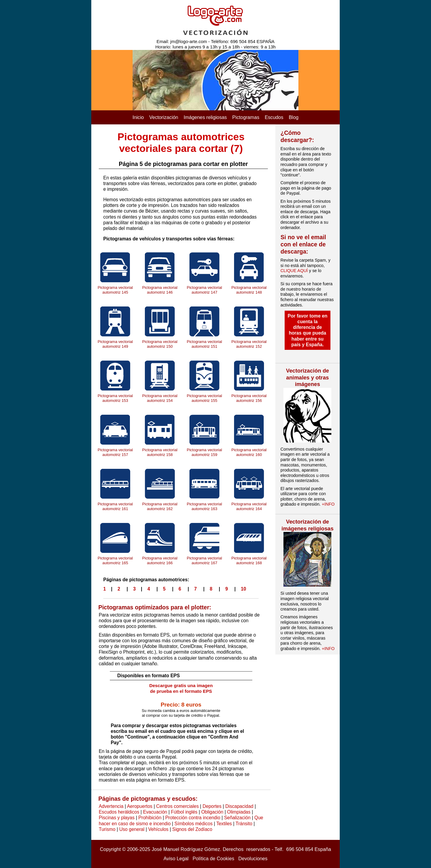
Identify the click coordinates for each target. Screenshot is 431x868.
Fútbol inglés (184, 812)
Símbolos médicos (194, 824)
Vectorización (164, 117)
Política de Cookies (214, 858)
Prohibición (150, 818)
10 (243, 589)
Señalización (237, 818)
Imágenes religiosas (205, 117)
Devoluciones (253, 858)
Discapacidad (239, 806)
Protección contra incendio (193, 818)
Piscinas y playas (117, 818)
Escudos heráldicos (119, 812)
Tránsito (244, 824)
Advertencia (111, 806)
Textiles (224, 824)
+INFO (328, 504)
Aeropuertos (140, 806)
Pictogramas (246, 117)
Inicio (138, 117)
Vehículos (158, 829)
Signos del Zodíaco (192, 829)
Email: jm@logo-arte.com (182, 41)
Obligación (212, 812)
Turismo (107, 829)
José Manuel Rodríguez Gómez (186, 849)
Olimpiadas (239, 812)
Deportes (212, 806)
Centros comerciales (177, 806)
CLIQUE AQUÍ (294, 271)
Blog (294, 117)
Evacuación (155, 812)
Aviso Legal (176, 858)
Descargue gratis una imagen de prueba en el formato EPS (181, 688)
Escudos (274, 117)
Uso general (132, 829)
